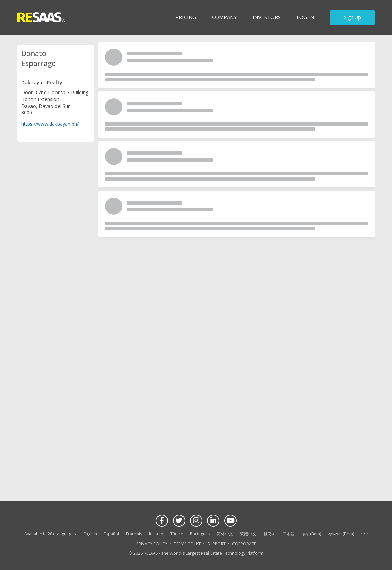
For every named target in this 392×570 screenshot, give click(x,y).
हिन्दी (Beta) (311, 534)
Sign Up (352, 17)
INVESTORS (267, 17)
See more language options (364, 534)
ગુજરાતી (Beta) (341, 534)
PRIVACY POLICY (152, 544)
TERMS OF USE (187, 544)
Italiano (156, 534)
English (90, 534)
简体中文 (225, 534)
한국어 (269, 534)
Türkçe (177, 534)
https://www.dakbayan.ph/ (50, 123)
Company (224, 17)
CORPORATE (244, 544)
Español (111, 534)
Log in (305, 17)
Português (200, 534)
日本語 (289, 534)
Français (134, 534)
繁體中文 (248, 534)
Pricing (186, 17)
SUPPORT (217, 544)
